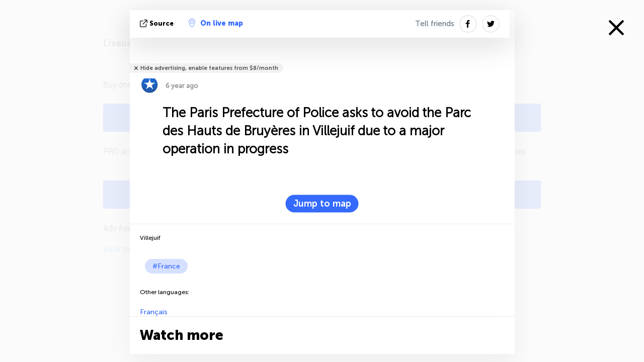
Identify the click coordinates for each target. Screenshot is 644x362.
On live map (216, 23)
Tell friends (435, 24)
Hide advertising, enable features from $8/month (209, 68)
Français (154, 312)
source (158, 23)
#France (166, 266)
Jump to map (322, 204)
